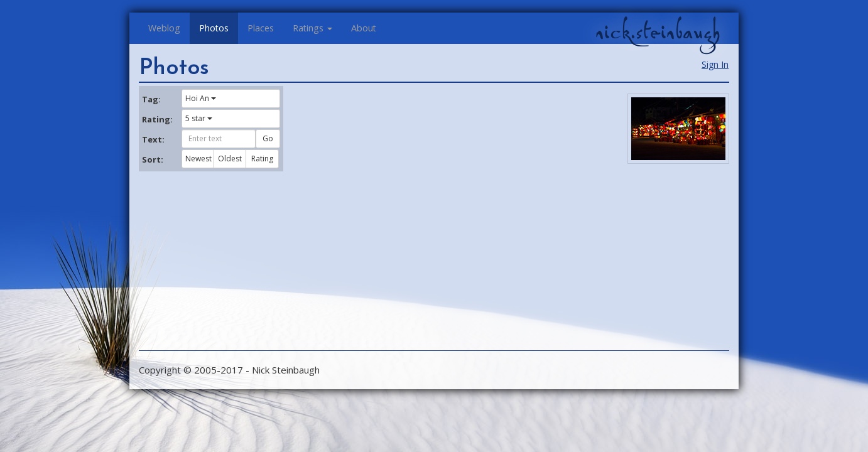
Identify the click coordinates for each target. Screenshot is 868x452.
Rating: (157, 119)
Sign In (715, 64)
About (364, 28)
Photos (214, 28)
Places (261, 28)
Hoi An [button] (201, 98)
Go (268, 138)
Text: (153, 139)
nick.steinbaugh (658, 32)
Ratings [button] (312, 28)
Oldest (230, 159)
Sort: (153, 159)
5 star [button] (199, 118)
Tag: (151, 99)
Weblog (164, 28)
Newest (198, 159)
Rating (262, 159)
